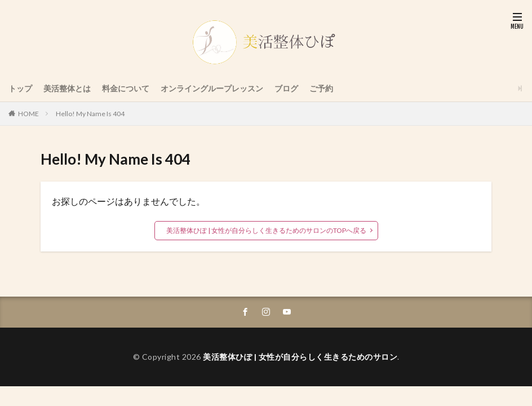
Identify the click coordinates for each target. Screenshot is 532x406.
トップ (20, 88)
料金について (126, 88)
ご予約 (321, 88)
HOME (28, 114)
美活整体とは (67, 88)
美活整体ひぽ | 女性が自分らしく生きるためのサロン (300, 357)
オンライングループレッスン (212, 88)
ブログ (286, 88)
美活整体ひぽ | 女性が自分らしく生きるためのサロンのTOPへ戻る (266, 230)
